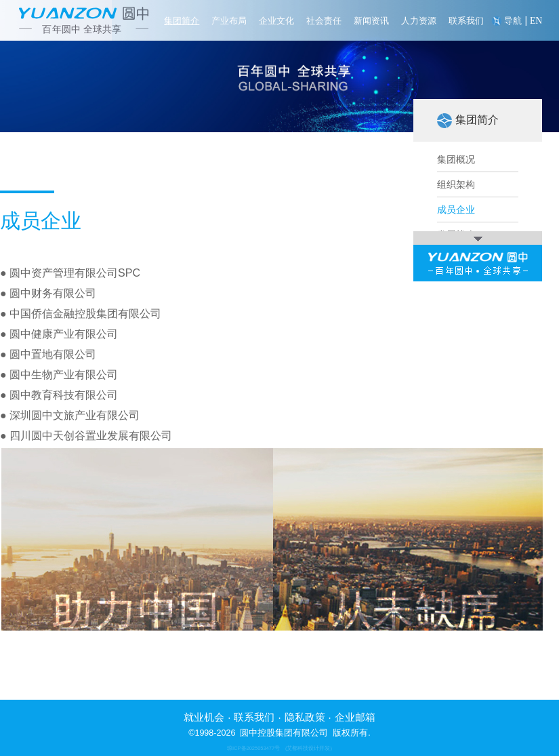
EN (536, 21)
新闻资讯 (371, 21)
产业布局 (229, 21)
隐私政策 (305, 717)
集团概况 (456, 160)
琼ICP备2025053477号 (253, 748)
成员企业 (456, 210)
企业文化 (276, 21)
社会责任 (324, 21)
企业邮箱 (355, 717)
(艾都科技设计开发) (309, 748)
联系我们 (466, 21)
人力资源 (419, 21)
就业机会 (204, 717)
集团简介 (182, 21)
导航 (513, 21)
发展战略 (456, 235)
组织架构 (456, 185)
